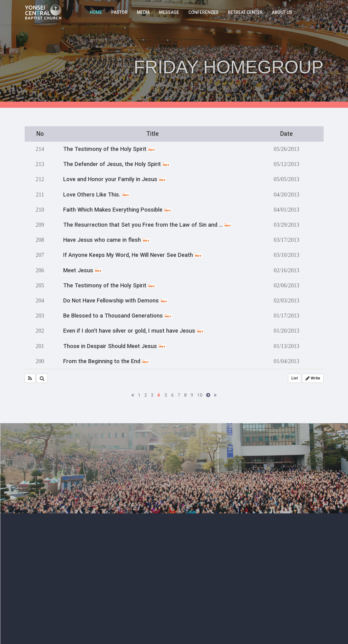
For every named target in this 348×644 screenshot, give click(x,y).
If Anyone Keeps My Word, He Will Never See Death (133, 255)
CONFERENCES (203, 12)
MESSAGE (169, 12)
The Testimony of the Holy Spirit (109, 149)
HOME (96, 12)
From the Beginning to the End (106, 361)
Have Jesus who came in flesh (106, 240)
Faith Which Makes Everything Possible (117, 210)
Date (287, 134)
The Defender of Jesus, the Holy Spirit (117, 164)
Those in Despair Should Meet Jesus (115, 346)
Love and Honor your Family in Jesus (115, 179)
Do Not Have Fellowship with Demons (115, 301)
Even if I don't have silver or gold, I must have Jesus (134, 331)
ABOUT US (282, 12)
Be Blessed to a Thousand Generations (117, 316)
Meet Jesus (83, 270)
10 (200, 395)
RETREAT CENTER (245, 12)
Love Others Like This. (96, 195)
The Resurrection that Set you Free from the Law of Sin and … (147, 225)
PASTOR (119, 12)
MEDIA (143, 12)
